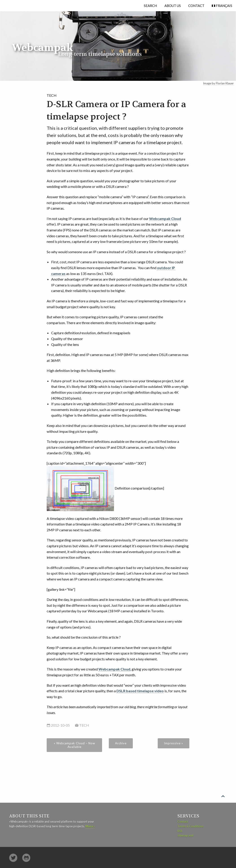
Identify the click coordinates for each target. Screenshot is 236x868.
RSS (180, 831)
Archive (121, 743)
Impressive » (174, 743)
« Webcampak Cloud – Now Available (74, 745)
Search (150, 6)
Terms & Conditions (190, 826)
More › (90, 826)
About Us (173, 6)
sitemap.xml (185, 835)
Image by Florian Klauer (218, 83)
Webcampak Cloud (165, 219)
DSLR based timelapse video (140, 691)
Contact (196, 6)
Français (224, 6)
